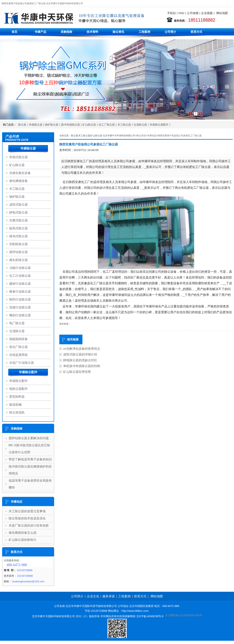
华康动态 (152, 136)
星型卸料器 (17, 397)
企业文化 (93, 596)
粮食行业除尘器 (20, 292)
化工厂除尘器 (107, 125)
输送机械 (15, 405)
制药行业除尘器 (20, 299)
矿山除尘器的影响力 (23, 540)
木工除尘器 (124, 125)
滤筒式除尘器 (18, 205)
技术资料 (92, 32)
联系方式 (196, 32)
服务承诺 (109, 596)
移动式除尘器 (18, 236)
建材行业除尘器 (20, 284)
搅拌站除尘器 (18, 252)
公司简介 (170, 32)
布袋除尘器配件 (159, 125)
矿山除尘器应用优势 (77, 372)
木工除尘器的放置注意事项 (27, 511)
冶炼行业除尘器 (20, 268)
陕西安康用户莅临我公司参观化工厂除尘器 (180, 136)
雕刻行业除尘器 (20, 315)
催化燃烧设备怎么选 (23, 533)
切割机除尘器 (18, 244)
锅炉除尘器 (52, 125)
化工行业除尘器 (20, 276)
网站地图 (222, 13)
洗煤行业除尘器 (20, 307)
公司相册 (193, 13)
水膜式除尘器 (18, 220)
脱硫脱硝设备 (18, 339)
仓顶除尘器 (140, 125)
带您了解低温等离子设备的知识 (30, 459)
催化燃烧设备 (18, 181)
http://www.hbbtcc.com (135, 611)
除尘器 (22, 125)
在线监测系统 (18, 355)
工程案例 (144, 32)
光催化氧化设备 (20, 173)
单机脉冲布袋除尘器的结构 (82, 366)
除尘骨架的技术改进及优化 (27, 518)
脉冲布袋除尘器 (70, 125)
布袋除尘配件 (18, 381)
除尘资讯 (118, 32)
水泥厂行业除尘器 (22, 363)
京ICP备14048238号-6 (150, 616)
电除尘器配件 (18, 389)
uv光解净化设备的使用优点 (82, 349)
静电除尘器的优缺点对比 (80, 360)
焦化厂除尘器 (18, 347)
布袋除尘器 (36, 125)
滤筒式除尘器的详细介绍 (80, 354)
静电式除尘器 (18, 212)
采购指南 (66, 32)
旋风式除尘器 (18, 228)
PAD (181, 13)
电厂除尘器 (17, 323)
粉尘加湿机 (17, 412)
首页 (14, 32)
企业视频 (207, 13)
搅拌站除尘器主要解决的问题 (29, 438)
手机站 (172, 13)
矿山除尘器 (89, 125)
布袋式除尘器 (18, 157)
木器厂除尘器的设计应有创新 (29, 525)
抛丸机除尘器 (18, 260)
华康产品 (40, 32)
